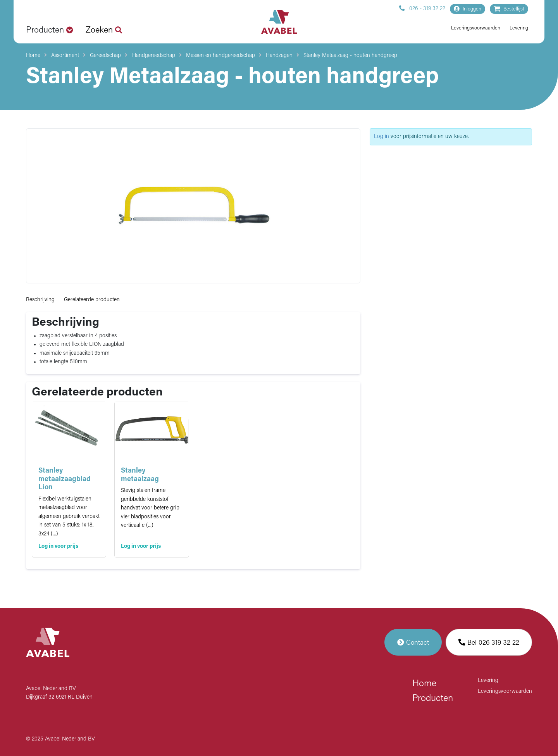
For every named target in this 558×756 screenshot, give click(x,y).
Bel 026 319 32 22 (489, 642)
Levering (519, 28)
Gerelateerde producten (92, 300)
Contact (413, 642)
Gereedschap (105, 56)
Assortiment (65, 56)
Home (33, 56)
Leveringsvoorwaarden (476, 28)
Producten (433, 699)
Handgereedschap (154, 56)
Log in (381, 137)
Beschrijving (40, 300)
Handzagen (279, 56)
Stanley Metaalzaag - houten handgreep (350, 56)
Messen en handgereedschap (220, 56)
